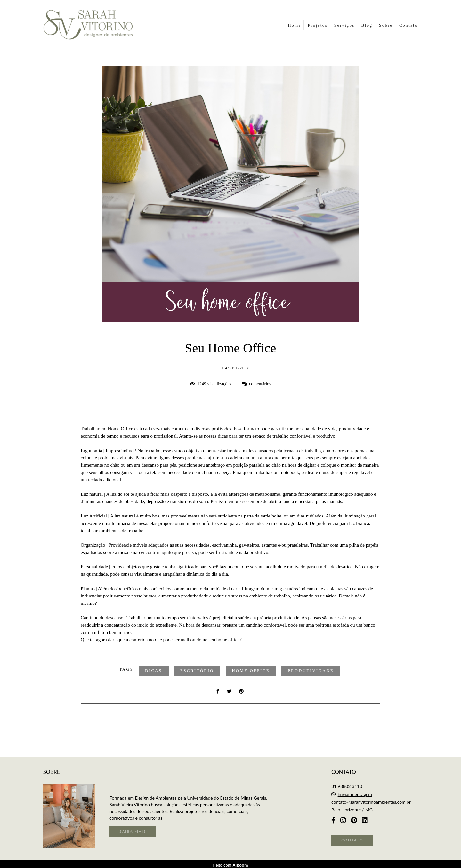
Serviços (344, 25)
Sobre (386, 25)
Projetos (318, 25)
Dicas (154, 671)
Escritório (197, 671)
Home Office (251, 671)
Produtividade (311, 671)
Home (294, 25)
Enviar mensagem (355, 792)
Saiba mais (133, 829)
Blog (367, 25)
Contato (408, 25)
